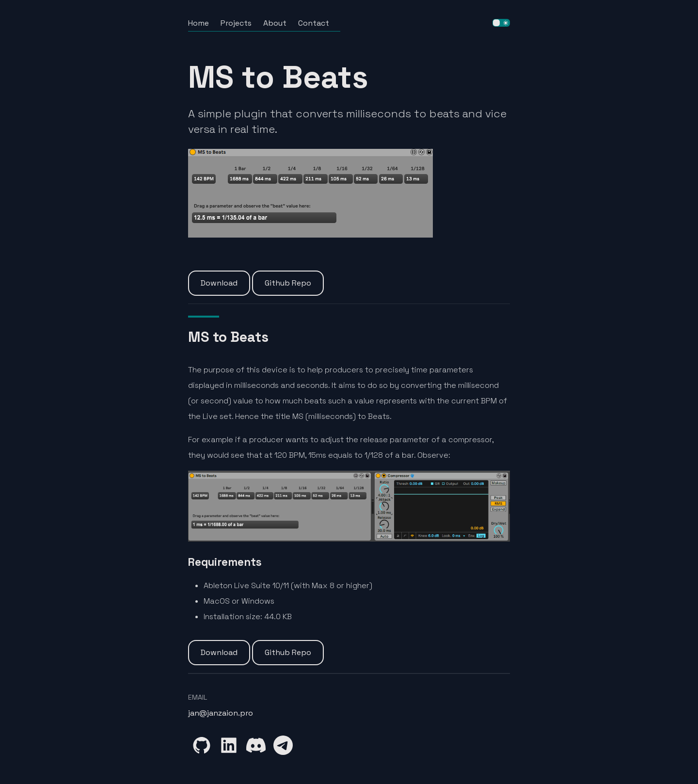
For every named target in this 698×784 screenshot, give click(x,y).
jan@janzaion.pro (221, 713)
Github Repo (288, 283)
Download (219, 283)
